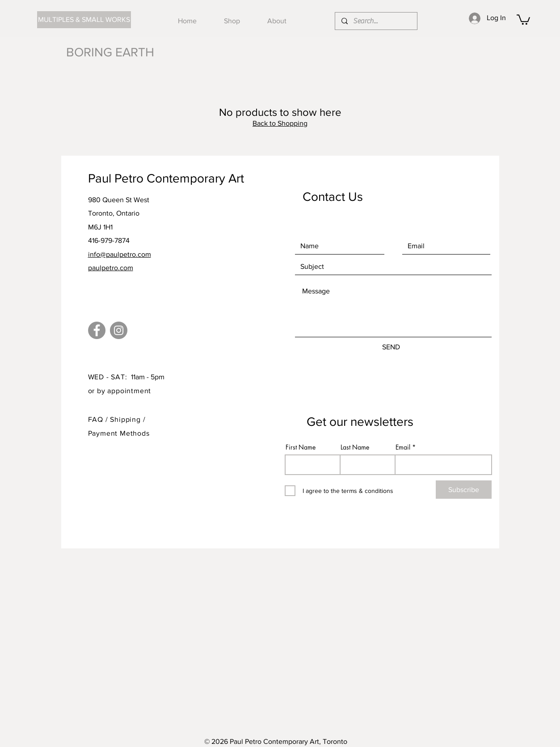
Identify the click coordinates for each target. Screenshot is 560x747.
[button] (523, 19)
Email (403, 447)
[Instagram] (119, 330)
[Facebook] (97, 330)
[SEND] (391, 347)
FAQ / (99, 419)
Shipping (126, 419)
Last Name (355, 447)
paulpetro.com (111, 268)
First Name (301, 447)
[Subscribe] (464, 490)
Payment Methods (119, 433)
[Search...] (376, 21)
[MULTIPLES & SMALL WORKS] (84, 20)
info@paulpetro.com (120, 254)
